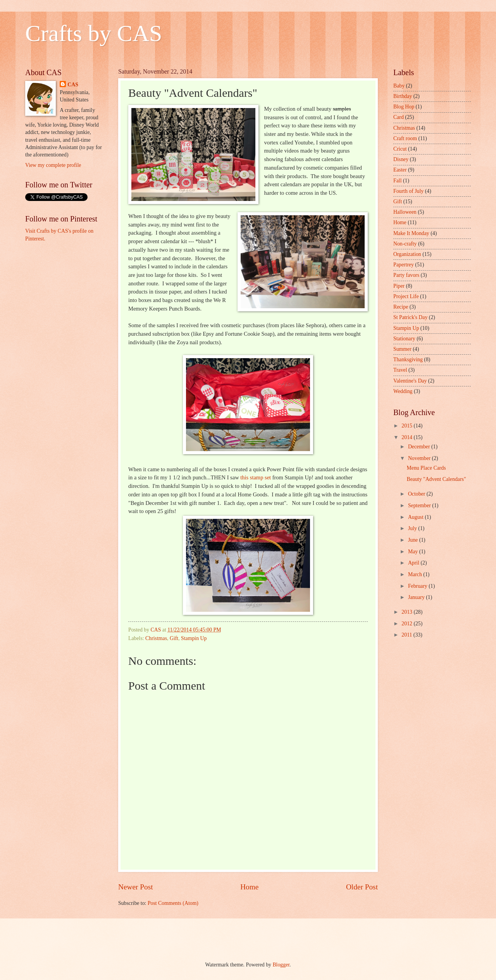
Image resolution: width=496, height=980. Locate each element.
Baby (399, 86)
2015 (407, 426)
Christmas (156, 638)
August (416, 517)
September (420, 505)
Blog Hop (404, 107)
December (420, 447)
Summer (402, 349)
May (414, 552)
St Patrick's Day (410, 317)
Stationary (404, 339)
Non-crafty (405, 244)
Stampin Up (194, 638)
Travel (400, 370)
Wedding (403, 391)
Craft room (405, 138)
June (414, 540)
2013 (407, 612)
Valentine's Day (410, 381)
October (417, 494)
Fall (397, 181)
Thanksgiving (408, 360)
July (413, 528)
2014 (407, 437)
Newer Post (136, 887)
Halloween (405, 212)
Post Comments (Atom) (173, 903)
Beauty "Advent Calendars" (436, 479)
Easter (400, 170)
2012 (407, 624)
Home (249, 887)
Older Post (362, 887)
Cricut (400, 149)
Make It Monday (411, 233)
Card (399, 117)
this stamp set (256, 477)
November (420, 458)
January (417, 597)
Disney (401, 159)
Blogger (281, 965)
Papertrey (404, 265)
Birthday (403, 96)
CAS (73, 85)
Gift (174, 638)
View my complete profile (53, 165)
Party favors (406, 275)
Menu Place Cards (426, 468)
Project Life (406, 296)
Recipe (401, 307)
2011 (407, 635)
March (416, 574)
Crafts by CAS (94, 33)
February (418, 586)
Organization (407, 254)
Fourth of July (408, 191)
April (414, 563)
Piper (399, 286)
